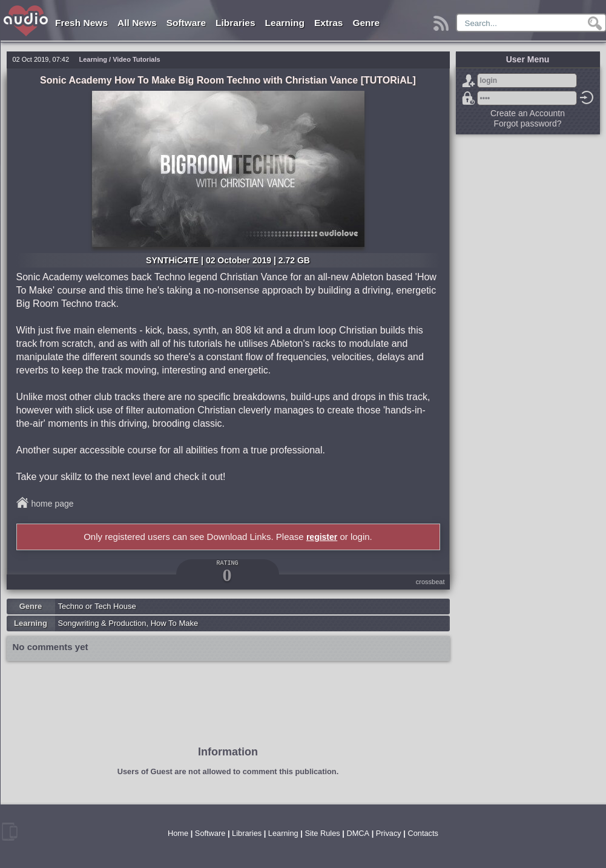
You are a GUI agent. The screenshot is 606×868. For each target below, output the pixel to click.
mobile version (10, 832)
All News (137, 23)
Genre (366, 23)
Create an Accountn (528, 113)
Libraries (235, 23)
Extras (328, 23)
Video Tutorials (136, 59)
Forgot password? (469, 98)
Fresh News (81, 23)
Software (186, 23)
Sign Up (469, 81)
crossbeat (430, 582)
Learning (285, 23)
